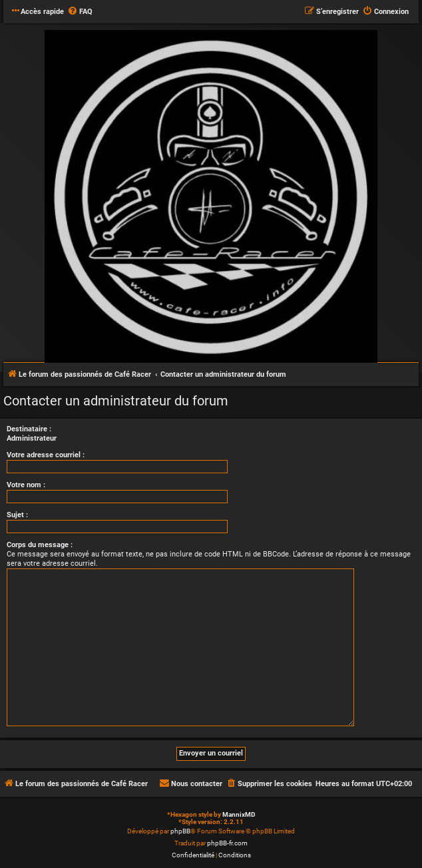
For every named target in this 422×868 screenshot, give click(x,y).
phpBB (180, 831)
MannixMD (239, 814)
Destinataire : (29, 429)
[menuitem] (80, 12)
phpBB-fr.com (227, 843)
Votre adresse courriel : (46, 455)
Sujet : (17, 515)
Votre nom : (26, 485)
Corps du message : (40, 545)
